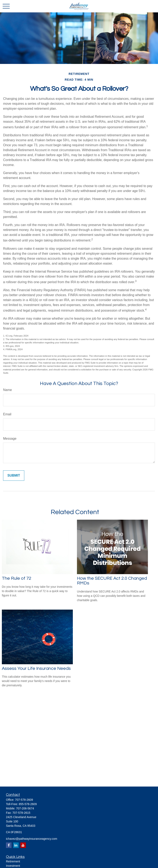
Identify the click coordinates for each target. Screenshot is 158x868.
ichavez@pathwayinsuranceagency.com (32, 839)
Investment (13, 866)
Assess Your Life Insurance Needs (36, 668)
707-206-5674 (25, 808)
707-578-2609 (24, 800)
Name (8, 390)
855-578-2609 (28, 804)
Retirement (13, 861)
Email (7, 414)
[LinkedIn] (16, 845)
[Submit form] (14, 476)
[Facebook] (9, 845)
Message (10, 439)
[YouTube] (23, 845)
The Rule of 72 (17, 578)
